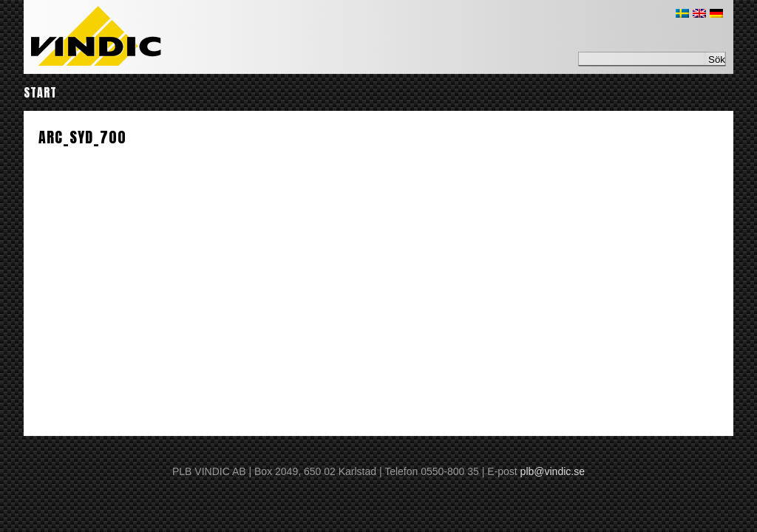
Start (40, 92)
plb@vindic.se (553, 471)
